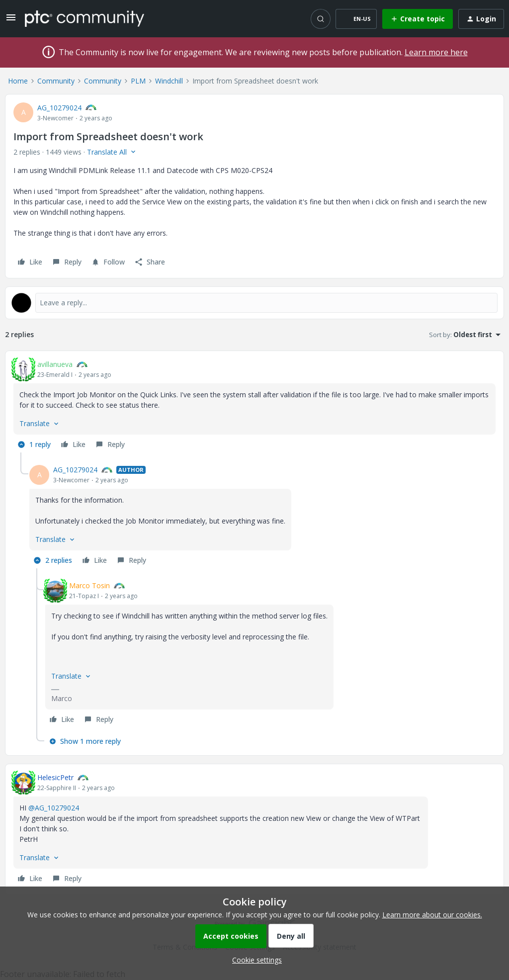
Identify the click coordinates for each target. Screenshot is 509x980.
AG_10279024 (59, 108)
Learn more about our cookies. (432, 915)
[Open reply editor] (254, 303)
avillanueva (55, 364)
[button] (11, 21)
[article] (254, 406)
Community (56, 81)
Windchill (169, 81)
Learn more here (436, 52)
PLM (138, 81)
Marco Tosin (89, 585)
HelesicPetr (55, 777)
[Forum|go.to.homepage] (85, 18)
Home (18, 81)
